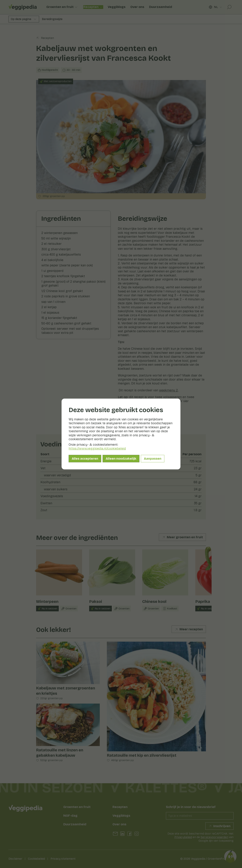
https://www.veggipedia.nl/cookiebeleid (97, 449)
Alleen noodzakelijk (121, 459)
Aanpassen (153, 459)
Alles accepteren (85, 459)
